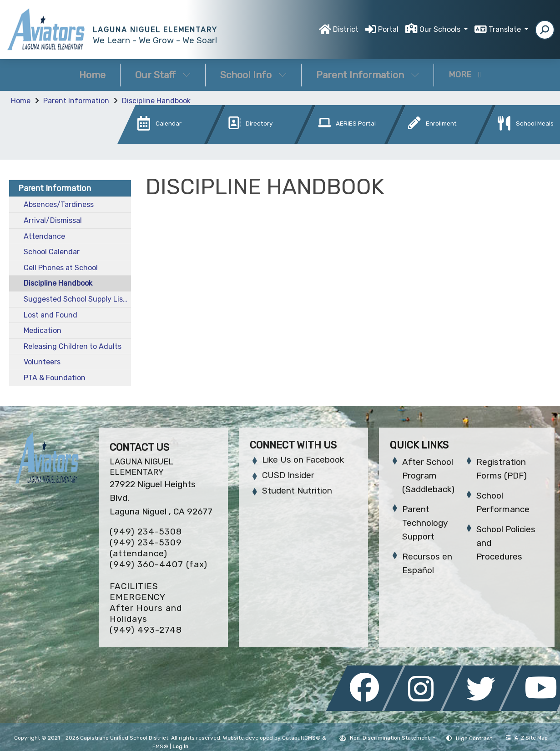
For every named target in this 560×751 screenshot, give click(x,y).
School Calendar (52, 252)
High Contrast (474, 738)
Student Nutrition (297, 491)
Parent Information (368, 75)
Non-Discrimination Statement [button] (391, 738)
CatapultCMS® (301, 738)
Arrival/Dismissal (53, 220)
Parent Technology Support (425, 523)
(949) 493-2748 (146, 630)
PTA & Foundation (55, 378)
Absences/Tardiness (59, 204)
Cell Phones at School (61, 268)
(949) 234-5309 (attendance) (146, 548)
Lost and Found (50, 315)
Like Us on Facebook (303, 460)
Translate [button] (506, 29)
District (346, 29)
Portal (388, 29)
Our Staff (163, 75)
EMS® (160, 746)
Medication (43, 330)
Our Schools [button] (441, 29)
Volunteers (42, 362)
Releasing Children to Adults (73, 346)
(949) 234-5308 (146, 532)
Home (92, 75)
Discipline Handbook (156, 101)
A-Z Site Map (527, 738)
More (465, 75)
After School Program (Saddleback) (428, 476)
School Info (253, 75)
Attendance (44, 236)
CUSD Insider (288, 475)
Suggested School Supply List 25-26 (77, 299)
